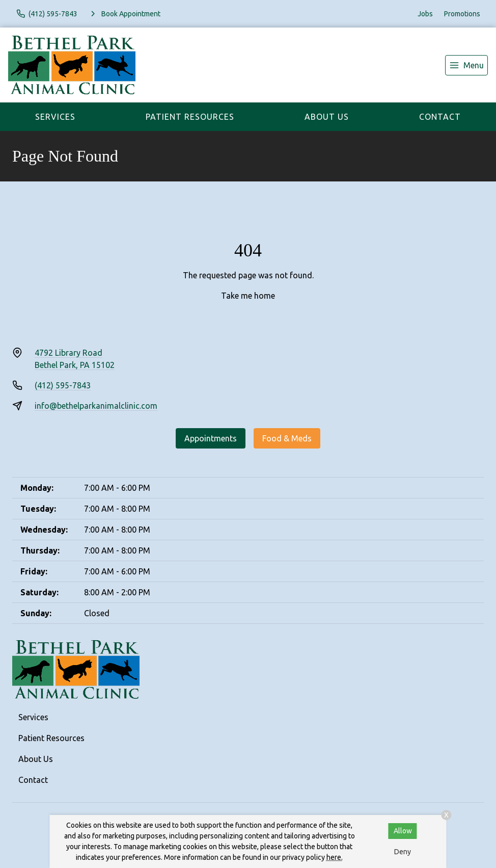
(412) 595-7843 (63, 385)
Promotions (462, 14)
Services (55, 117)
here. (335, 857)
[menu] (466, 65)
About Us (327, 117)
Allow (403, 831)
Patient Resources (190, 117)
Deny (403, 852)
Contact (440, 117)
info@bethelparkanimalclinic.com (96, 406)
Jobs (425, 14)
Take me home (248, 296)
